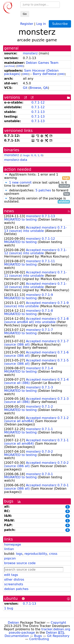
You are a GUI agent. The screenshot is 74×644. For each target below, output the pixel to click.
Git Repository (58, 636)
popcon (10, 558)
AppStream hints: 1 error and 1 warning (37, 176)
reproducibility (36, 554)
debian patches (16, 589)
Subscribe (60, 24)
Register (27, 24)
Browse (35, 88)
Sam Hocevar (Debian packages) (31, 72)
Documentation (17, 636)
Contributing (39, 639)
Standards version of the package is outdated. (37, 200)
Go (25, 14)
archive (10, 66)
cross (53, 554)
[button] (6, 174)
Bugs (38, 636)
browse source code (20, 563)
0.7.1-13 (38, 112)
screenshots (14, 584)
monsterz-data (16, 160)
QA (46, 88)
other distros (14, 580)
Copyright (58, 623)
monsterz (30, 53)
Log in (41, 24)
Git (25, 88)
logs (19, 554)
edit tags (11, 575)
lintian (9, 549)
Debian (14, 623)
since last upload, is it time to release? (37, 184)
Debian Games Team (42, 63)
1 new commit (20, 182)
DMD (20, 66)
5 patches (43, 190)
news (9, 211)
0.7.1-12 (38, 102)
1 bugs (25, 155)
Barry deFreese (45, 74)
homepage (13, 544)
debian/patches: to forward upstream (37, 192)
